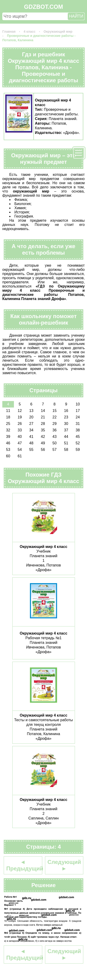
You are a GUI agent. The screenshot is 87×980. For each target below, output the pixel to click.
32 (8, 430)
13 (31, 411)
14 (43, 411)
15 (55, 411)
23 (66, 417)
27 (31, 424)
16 (66, 411)
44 (66, 437)
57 (55, 450)
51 (66, 443)
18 (8, 417)
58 (66, 450)
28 (43, 424)
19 (20, 417)
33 (20, 430)
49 (43, 443)
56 (43, 450)
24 (78, 417)
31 (78, 424)
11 (8, 411)
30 (66, 424)
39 (8, 437)
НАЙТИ (76, 16)
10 (78, 404)
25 (8, 424)
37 (66, 430)
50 (55, 443)
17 (78, 411)
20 (31, 417)
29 (55, 424)
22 (55, 417)
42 (43, 437)
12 (20, 411)
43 (55, 437)
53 (8, 450)
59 (78, 450)
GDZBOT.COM (43, 7)
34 (31, 430)
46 (8, 443)
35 (43, 430)
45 (78, 437)
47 (20, 443)
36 (55, 430)
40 (20, 437)
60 (8, 456)
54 (20, 450)
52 (78, 443)
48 (31, 443)
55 (31, 450)
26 (20, 424)
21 (43, 417)
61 (20, 456)
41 (31, 437)
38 (78, 430)
